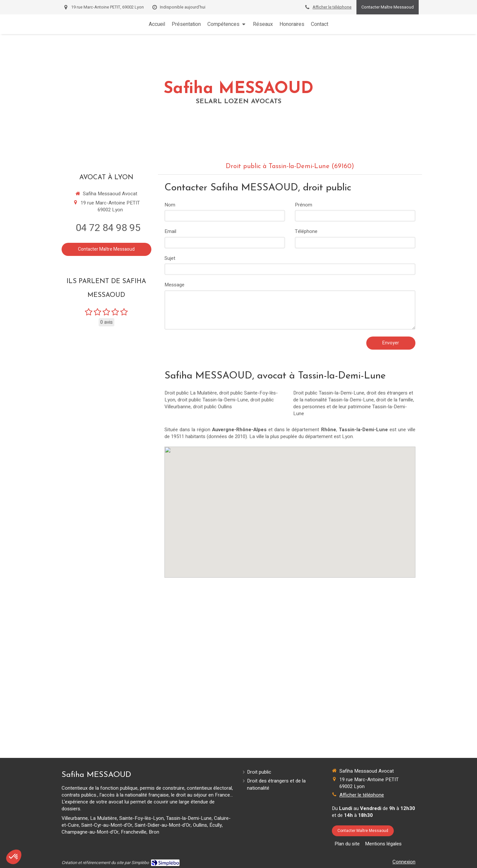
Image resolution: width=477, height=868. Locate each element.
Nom (170, 205)
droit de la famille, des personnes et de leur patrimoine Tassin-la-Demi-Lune (354, 407)
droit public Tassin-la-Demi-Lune (213, 400)
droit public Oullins (212, 407)
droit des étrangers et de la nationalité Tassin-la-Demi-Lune (353, 396)
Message (174, 285)
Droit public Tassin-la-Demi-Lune (329, 393)
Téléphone (306, 231)
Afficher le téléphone (332, 7)
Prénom (304, 205)
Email (170, 231)
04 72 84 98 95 (108, 228)
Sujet (170, 258)
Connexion (404, 862)
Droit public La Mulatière (191, 393)
